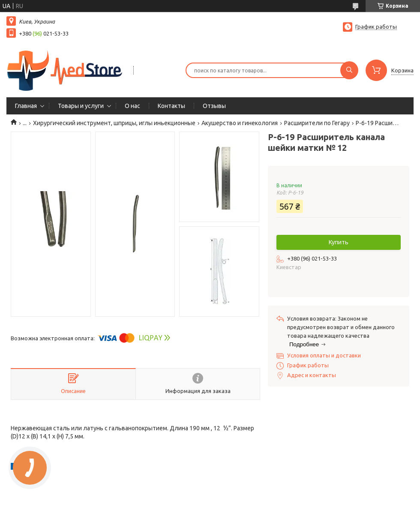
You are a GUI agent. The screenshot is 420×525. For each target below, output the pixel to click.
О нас (132, 106)
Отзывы (214, 106)
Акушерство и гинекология (240, 123)
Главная (26, 106)
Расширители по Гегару (317, 123)
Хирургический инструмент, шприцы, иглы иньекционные (114, 123)
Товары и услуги (81, 106)
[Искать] (349, 70)
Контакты (171, 106)
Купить (339, 242)
